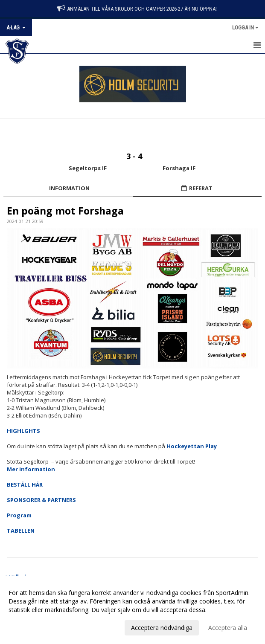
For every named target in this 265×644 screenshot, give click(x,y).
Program (19, 515)
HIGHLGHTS (23, 431)
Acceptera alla (228, 628)
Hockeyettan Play (192, 446)
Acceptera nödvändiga (162, 628)
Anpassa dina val (32, 627)
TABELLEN (21, 531)
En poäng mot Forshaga (65, 211)
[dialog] (132, 610)
